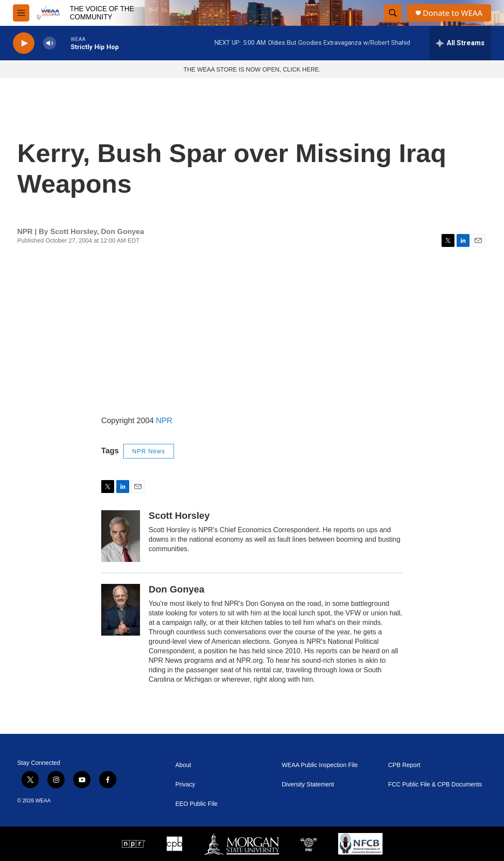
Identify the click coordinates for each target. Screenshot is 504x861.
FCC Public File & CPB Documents (435, 785)
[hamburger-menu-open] (21, 13)
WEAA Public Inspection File (320, 765)
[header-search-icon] (393, 13)
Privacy (185, 785)
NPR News (149, 451)
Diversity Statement (308, 785)
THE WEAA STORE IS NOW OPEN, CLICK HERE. (252, 69)
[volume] (50, 43)
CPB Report (404, 765)
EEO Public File (196, 804)
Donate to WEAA (453, 13)
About (183, 765)
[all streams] (460, 43)
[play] (24, 43)
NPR (164, 421)
